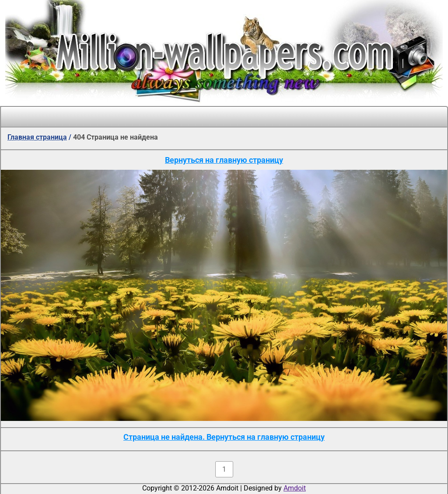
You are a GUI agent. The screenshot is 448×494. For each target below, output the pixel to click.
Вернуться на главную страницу (224, 160)
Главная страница (37, 137)
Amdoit (295, 488)
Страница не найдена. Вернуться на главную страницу (224, 437)
